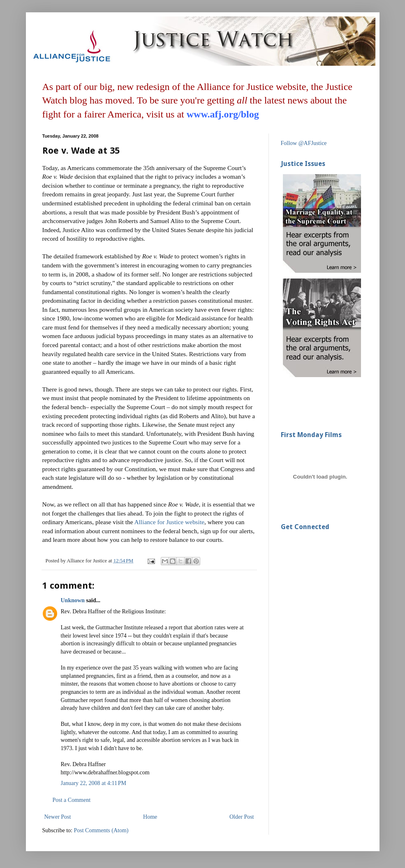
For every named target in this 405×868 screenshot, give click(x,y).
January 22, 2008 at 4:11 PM (94, 783)
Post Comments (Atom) (101, 830)
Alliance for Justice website (169, 522)
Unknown (73, 600)
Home (150, 817)
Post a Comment (72, 800)
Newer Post (58, 817)
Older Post (242, 817)
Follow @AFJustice (304, 143)
